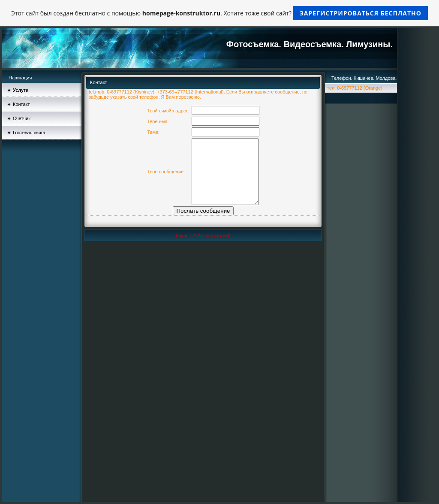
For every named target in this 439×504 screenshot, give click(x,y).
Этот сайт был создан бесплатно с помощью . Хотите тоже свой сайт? (219, 13)
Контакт (21, 104)
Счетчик (22, 118)
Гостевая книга (29, 133)
